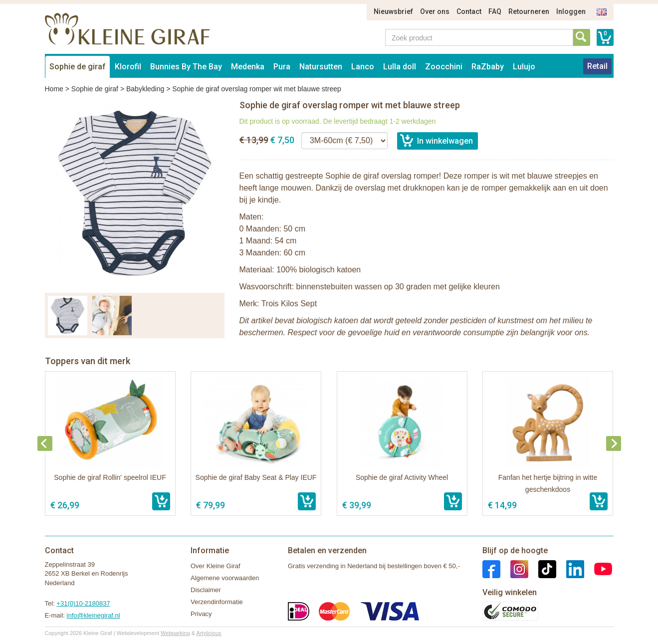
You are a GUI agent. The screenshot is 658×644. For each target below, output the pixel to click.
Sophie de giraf (78, 67)
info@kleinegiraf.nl (94, 615)
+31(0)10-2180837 (83, 603)
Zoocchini (444, 67)
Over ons (435, 11)
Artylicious (209, 633)
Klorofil (128, 67)
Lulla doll (400, 67)
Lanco (363, 67)
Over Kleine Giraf (216, 566)
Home (54, 89)
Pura (282, 67)
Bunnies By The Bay (186, 67)
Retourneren (529, 11)
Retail (597, 66)
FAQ (495, 11)
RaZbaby (488, 67)
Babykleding (145, 89)
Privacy (201, 614)
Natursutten (321, 67)
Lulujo (524, 67)
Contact (469, 11)
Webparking (175, 633)
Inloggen (571, 11)
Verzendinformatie (217, 602)
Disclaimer (206, 590)
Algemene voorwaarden (225, 578)
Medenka (248, 67)
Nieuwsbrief (393, 11)
